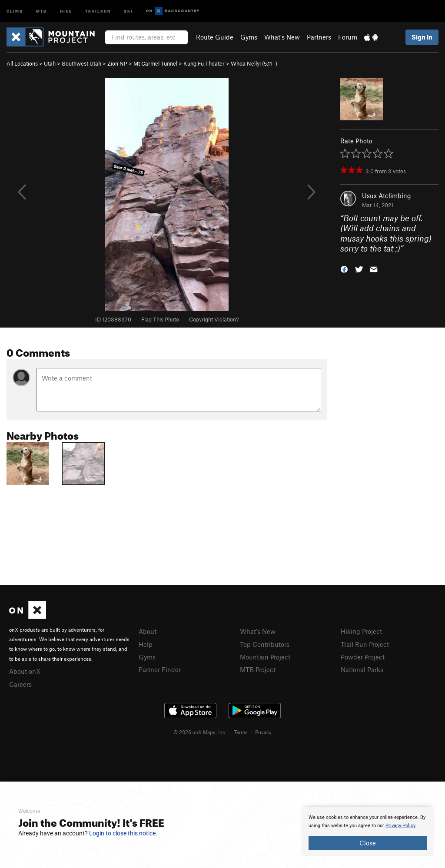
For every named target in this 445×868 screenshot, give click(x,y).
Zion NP (117, 63)
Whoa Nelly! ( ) (254, 63)
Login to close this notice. (123, 833)
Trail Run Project (365, 644)
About (148, 631)
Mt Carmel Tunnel (155, 63)
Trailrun (98, 11)
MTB (42, 11)
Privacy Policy (400, 826)
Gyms (249, 37)
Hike (66, 11)
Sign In (422, 37)
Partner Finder (160, 669)
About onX (25, 671)
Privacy (263, 732)
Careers (20, 684)
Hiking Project (361, 631)
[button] (344, 269)
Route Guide (215, 37)
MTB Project (258, 669)
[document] (368, 832)
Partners (319, 37)
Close (368, 843)
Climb (15, 11)
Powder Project (363, 657)
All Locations (22, 63)
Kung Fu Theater (204, 63)
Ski (128, 11)
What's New (282, 37)
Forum (348, 37)
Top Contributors (265, 644)
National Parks (362, 669)
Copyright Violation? (214, 319)
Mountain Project (265, 657)
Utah (50, 63)
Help (146, 644)
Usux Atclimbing (387, 195)
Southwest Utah (81, 63)
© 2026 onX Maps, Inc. (200, 732)
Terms (241, 732)
